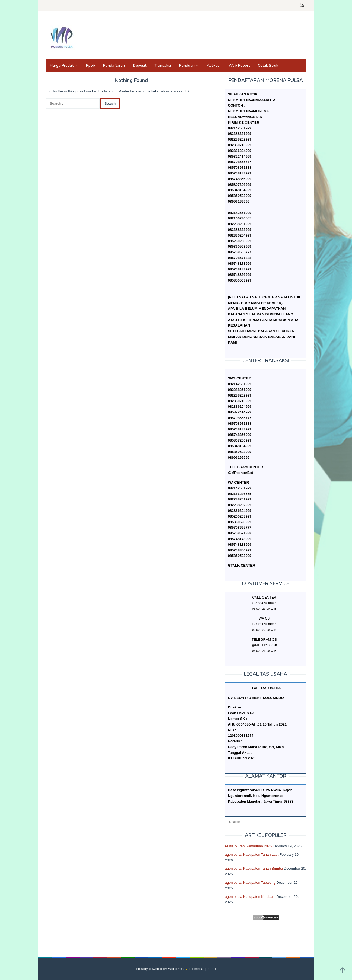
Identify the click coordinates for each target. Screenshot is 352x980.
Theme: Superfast (202, 969)
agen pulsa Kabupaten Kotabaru (250, 897)
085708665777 (240, 252)
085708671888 (240, 258)
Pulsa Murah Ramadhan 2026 (248, 846)
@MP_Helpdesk (264, 645)
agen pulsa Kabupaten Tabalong (250, 882)
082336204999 (240, 235)
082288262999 (240, 230)
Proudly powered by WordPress (161, 969)
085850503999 (240, 280)
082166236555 (240, 218)
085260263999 (240, 241)
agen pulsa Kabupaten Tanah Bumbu (254, 868)
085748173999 (240, 264)
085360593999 (240, 246)
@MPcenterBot (241, 473)
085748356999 (240, 275)
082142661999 (240, 213)
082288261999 (240, 224)
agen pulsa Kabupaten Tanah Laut (252, 855)
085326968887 (264, 624)
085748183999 (240, 269)
